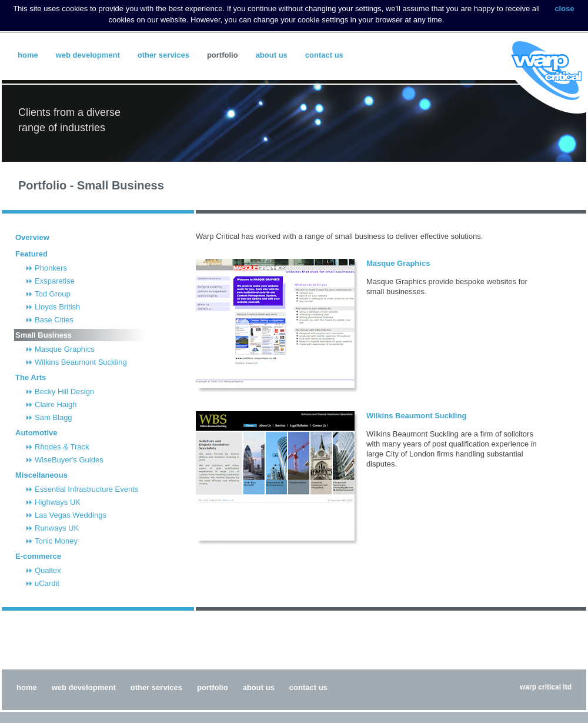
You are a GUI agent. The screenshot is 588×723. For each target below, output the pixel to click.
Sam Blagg (54, 417)
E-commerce (38, 556)
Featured (31, 254)
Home (28, 55)
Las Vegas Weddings (71, 515)
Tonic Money (56, 541)
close (564, 9)
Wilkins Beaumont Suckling (81, 362)
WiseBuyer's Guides (69, 460)
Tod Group (53, 294)
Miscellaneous (41, 475)
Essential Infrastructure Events (86, 489)
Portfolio (223, 55)
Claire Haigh (56, 404)
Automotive (36, 433)
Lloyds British (57, 307)
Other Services (163, 55)
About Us (272, 55)
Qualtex (48, 570)
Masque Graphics (65, 349)
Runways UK (57, 528)
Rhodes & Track (62, 447)
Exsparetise (55, 281)
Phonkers (51, 268)
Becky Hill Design (64, 392)
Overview (32, 237)
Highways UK (58, 502)
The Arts (31, 377)
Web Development (88, 55)
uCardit (47, 583)
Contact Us (324, 55)
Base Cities (54, 320)
